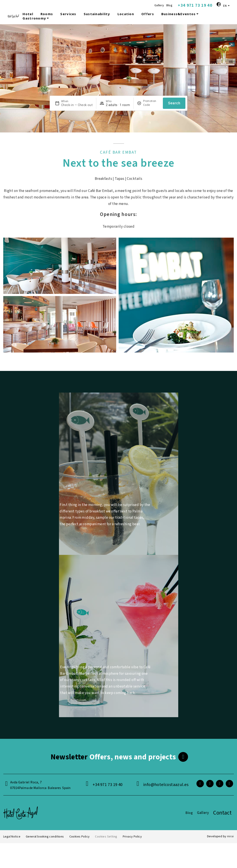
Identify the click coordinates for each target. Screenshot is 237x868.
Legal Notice (12, 837)
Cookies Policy (80, 837)
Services (68, 14)
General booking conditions (45, 837)
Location (126, 14)
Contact (222, 813)
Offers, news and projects (113, 757)
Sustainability (97, 14)
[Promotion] (151, 105)
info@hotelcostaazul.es (166, 785)
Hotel (28, 14)
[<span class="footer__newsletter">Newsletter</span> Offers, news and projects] (183, 757)
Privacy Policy (132, 837)
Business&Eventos (181, 14)
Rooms (47, 14)
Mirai (230, 836)
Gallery (159, 5)
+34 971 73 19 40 (195, 5)
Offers (148, 14)
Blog (169, 5)
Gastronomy (36, 18)
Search (174, 103)
